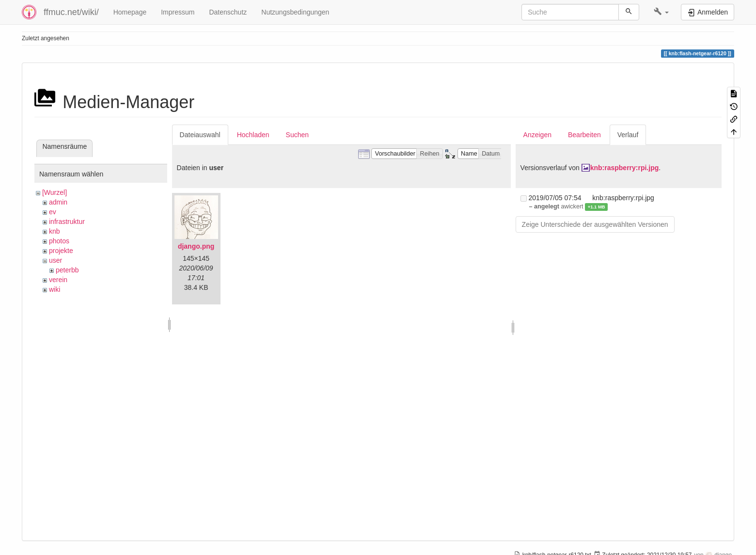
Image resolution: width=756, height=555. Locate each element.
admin (58, 202)
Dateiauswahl (200, 135)
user (55, 260)
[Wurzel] (55, 192)
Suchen (297, 135)
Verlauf (628, 135)
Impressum (178, 12)
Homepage (130, 12)
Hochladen (253, 135)
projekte (61, 251)
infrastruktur (67, 222)
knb (55, 231)
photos (59, 241)
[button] (661, 12)
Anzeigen (537, 135)
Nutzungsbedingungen (295, 12)
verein (58, 280)
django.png (196, 246)
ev (53, 212)
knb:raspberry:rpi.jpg (625, 168)
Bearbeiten (584, 135)
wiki (55, 289)
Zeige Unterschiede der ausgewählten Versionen (595, 224)
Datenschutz (228, 12)
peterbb (67, 270)
